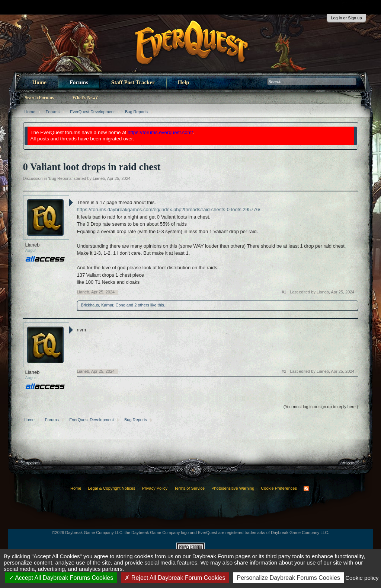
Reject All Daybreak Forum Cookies (175, 578)
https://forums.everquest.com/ (160, 132)
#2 (284, 371)
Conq (120, 305)
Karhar (107, 305)
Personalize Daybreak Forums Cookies (289, 578)
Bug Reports (60, 178)
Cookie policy (362, 578)
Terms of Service (189, 488)
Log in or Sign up (346, 18)
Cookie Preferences (279, 488)
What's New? (85, 98)
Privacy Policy (155, 488)
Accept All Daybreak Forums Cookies (61, 578)
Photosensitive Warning (233, 488)
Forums (79, 82)
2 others (142, 305)
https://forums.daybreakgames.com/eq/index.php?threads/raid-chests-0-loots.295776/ (169, 209)
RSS (306, 489)
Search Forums (39, 98)
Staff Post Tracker (133, 82)
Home (39, 82)
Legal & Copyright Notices (111, 488)
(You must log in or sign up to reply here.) (321, 407)
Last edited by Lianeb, (322, 292)
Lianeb (99, 178)
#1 (284, 292)
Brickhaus (90, 305)
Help (184, 82)
